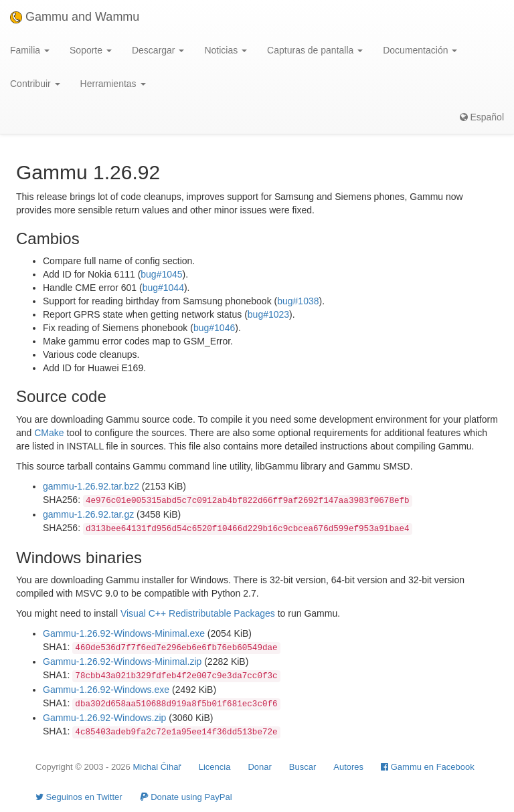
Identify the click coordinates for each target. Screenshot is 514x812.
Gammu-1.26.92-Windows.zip (104, 718)
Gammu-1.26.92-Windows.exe (106, 690)
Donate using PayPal (186, 797)
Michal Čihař (157, 767)
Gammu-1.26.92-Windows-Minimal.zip (122, 662)
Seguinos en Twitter (79, 797)
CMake (49, 433)
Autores (348, 767)
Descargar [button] (158, 50)
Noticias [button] (226, 50)
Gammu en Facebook (428, 767)
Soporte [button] (91, 50)
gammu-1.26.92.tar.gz (88, 514)
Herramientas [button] (113, 84)
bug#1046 (214, 328)
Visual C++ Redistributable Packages (198, 613)
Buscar (303, 767)
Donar (259, 767)
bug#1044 (163, 288)
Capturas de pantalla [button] (315, 50)
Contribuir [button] (35, 84)
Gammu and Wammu (75, 17)
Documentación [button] (420, 50)
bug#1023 (268, 314)
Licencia (215, 767)
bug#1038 (298, 301)
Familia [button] (30, 50)
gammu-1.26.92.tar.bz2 (91, 486)
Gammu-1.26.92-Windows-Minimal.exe (124, 633)
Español (482, 117)
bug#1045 (161, 274)
